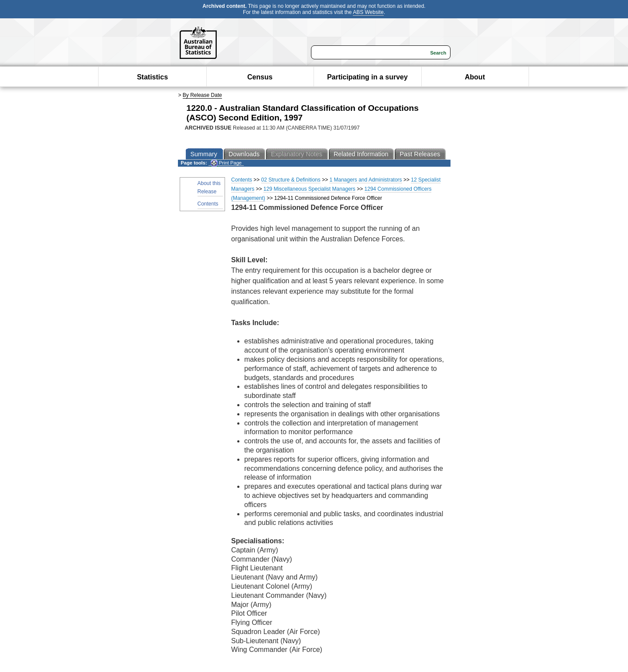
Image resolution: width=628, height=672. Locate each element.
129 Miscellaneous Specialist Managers (309, 189)
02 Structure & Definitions (291, 180)
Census (260, 77)
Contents (208, 204)
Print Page (226, 163)
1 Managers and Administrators (365, 180)
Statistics (152, 77)
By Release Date (202, 95)
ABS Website (368, 12)
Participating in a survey (367, 77)
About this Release (209, 187)
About (475, 77)
